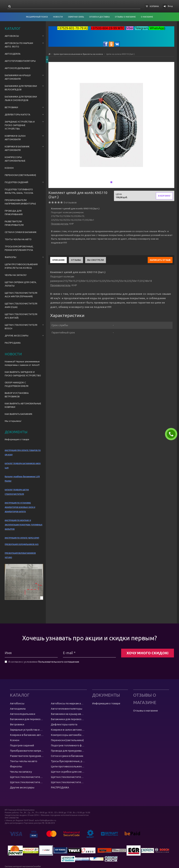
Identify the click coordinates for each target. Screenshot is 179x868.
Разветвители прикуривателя (14, 223)
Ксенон (9, 168)
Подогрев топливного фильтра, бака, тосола (19, 191)
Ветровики (11, 107)
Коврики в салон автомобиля (15, 138)
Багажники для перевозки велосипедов (21, 88)
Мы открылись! (13, 421)
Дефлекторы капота (17, 114)
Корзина (154, 6)
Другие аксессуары (17, 336)
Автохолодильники (17, 68)
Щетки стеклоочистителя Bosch (21, 327)
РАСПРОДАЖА (13, 343)
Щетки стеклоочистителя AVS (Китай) (21, 316)
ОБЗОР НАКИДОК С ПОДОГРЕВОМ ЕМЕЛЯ (17, 384)
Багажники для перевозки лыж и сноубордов (21, 98)
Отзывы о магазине (146, 711)
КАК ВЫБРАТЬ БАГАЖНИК (19, 414)
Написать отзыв (160, 260)
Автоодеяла (13, 54)
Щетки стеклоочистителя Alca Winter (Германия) (21, 295)
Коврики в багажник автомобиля (17, 148)
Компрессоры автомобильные (15, 159)
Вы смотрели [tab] (96, 260)
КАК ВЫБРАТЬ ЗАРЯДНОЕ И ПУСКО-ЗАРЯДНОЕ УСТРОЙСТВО (23, 374)
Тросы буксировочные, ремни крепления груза (19, 248)
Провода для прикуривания (14, 212)
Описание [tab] (58, 260)
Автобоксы (12, 36)
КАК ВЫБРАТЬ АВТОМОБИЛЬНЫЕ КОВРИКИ (23, 405)
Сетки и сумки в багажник (21, 232)
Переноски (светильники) (20, 175)
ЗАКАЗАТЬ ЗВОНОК (173, 434)
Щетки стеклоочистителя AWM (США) (21, 305)
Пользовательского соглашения (58, 662)
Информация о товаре (17, 439)
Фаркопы (10, 257)
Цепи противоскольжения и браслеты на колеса (21, 266)
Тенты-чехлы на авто (18, 239)
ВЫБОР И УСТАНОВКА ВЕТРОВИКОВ (17, 395)
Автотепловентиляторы (20, 61)
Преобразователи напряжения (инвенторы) (20, 202)
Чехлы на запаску (16, 275)
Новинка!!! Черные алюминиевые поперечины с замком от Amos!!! (22, 363)
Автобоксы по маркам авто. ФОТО (19, 45)
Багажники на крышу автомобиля (18, 77)
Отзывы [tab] (76, 260)
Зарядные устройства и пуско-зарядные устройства (20, 125)
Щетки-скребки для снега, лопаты (21, 284)
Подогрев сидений (16, 182)
